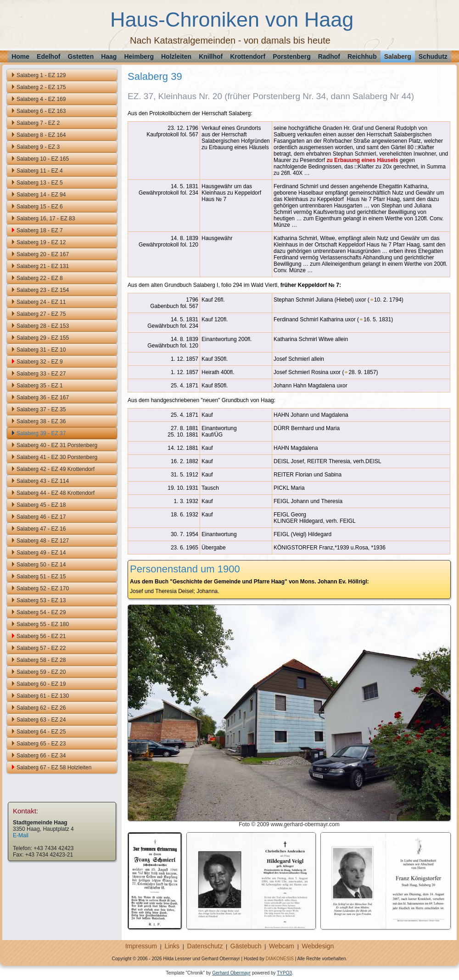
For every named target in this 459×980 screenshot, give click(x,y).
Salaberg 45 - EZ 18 (41, 505)
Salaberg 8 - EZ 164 (41, 135)
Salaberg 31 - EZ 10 (41, 350)
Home (20, 56)
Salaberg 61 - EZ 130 (43, 696)
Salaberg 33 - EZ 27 (41, 374)
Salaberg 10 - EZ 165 (43, 159)
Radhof (329, 56)
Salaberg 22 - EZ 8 (40, 278)
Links (172, 946)
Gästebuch (246, 946)
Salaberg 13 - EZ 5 (40, 183)
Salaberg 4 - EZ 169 (41, 99)
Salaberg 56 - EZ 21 (41, 636)
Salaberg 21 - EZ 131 (43, 266)
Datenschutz (205, 946)
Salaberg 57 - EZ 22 (41, 648)
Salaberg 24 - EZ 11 (41, 302)
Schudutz (433, 56)
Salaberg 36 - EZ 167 (43, 398)
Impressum (141, 946)
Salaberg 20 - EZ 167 (43, 254)
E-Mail (21, 835)
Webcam (282, 946)
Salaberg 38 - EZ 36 (41, 421)
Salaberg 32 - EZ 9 (40, 362)
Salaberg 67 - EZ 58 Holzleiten (54, 767)
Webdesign (318, 946)
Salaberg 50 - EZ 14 (41, 565)
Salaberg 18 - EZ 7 (40, 230)
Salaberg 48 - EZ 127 (43, 541)
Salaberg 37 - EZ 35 (41, 409)
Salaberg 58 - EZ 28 (41, 660)
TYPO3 (284, 973)
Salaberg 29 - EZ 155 (43, 338)
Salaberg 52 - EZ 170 (43, 588)
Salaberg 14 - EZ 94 (41, 195)
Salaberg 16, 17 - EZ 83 (46, 218)
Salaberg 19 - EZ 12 (41, 242)
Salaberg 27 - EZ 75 (41, 314)
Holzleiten (176, 56)
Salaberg (398, 56)
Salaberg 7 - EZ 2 (38, 123)
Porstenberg (291, 56)
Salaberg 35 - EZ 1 (40, 386)
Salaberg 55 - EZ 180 (43, 624)
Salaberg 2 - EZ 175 (41, 87)
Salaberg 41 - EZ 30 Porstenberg (57, 457)
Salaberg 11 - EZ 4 (40, 171)
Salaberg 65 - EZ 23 (41, 744)
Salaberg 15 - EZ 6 (40, 207)
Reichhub (362, 56)
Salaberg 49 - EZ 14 (41, 553)
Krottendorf (248, 56)
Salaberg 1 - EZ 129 (41, 75)
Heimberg (139, 56)
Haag (109, 56)
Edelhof (48, 56)
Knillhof (211, 56)
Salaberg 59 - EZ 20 (41, 672)
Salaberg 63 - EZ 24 (41, 720)
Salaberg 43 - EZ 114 (43, 481)
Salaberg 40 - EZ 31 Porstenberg (57, 445)
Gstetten (81, 56)
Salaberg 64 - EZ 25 (41, 732)
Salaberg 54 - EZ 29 (41, 612)
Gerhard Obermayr (231, 973)
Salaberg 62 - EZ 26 (41, 708)
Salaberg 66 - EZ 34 (41, 756)
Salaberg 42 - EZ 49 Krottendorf (56, 469)
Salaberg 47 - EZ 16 (41, 529)
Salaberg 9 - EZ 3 (38, 147)
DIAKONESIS (280, 959)
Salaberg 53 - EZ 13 (41, 600)
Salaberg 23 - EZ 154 (43, 290)
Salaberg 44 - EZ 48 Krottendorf (56, 493)
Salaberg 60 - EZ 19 (41, 684)
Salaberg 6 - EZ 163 (41, 111)
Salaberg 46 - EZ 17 (41, 517)
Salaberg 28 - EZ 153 (43, 326)
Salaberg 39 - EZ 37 (41, 433)
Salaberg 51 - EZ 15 (41, 577)
